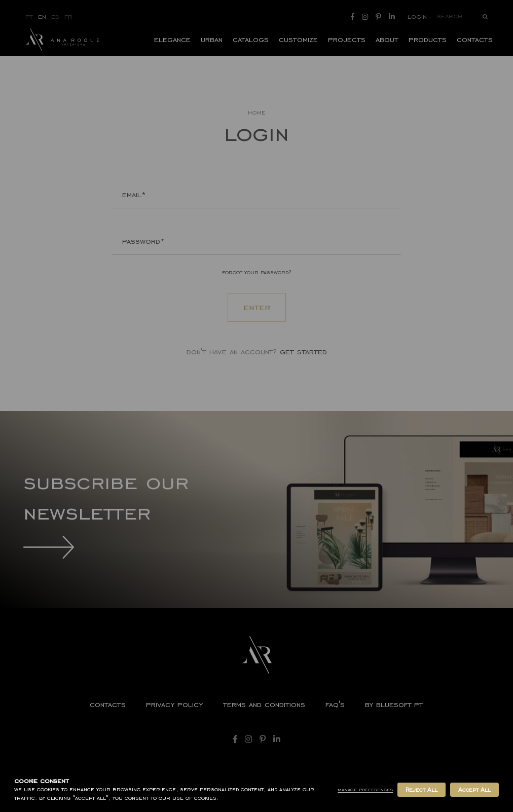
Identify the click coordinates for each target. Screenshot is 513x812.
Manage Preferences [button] (365, 789)
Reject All (421, 790)
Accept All (474, 790)
